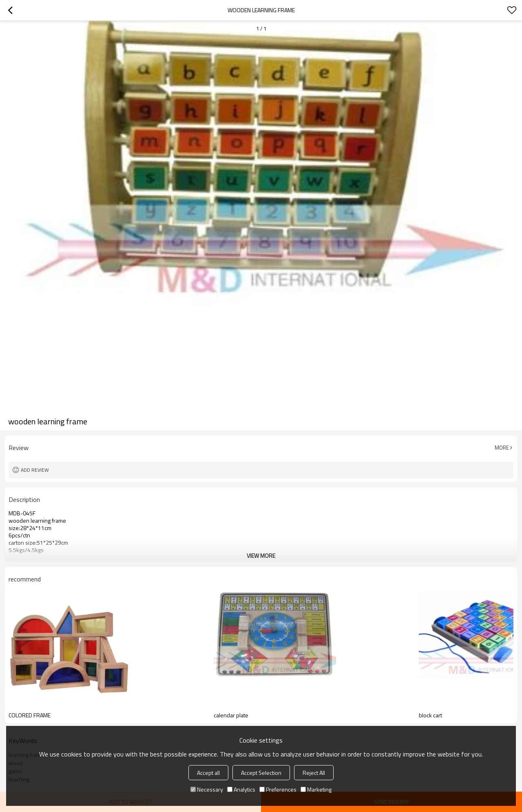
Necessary (207, 789)
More (502, 448)
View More (261, 556)
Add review (35, 470)
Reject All (314, 773)
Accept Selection (261, 773)
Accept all (208, 773)
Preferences (278, 789)
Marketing (316, 789)
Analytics (241, 789)
